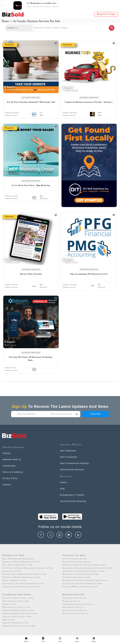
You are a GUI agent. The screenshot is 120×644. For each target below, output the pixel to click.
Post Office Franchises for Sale (77, 577)
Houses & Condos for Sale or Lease (18, 598)
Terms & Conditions (13, 472)
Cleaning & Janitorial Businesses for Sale (21, 587)
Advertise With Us (12, 459)
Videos (64, 482)
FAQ (62, 489)
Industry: (12, 113)
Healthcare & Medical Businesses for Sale (21, 562)
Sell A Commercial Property (74, 463)
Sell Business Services (72, 470)
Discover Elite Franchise (31, 274)
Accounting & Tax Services (75, 598)
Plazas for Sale (9, 604)
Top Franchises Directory (73, 501)
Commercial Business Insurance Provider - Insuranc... (89, 102)
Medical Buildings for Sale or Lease (18, 611)
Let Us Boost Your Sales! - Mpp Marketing (31, 185)
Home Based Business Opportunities (19, 559)
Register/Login (106, 14)
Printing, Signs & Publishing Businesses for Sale (24, 574)
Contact (7, 453)
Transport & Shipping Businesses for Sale (21, 577)
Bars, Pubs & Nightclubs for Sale (17, 565)
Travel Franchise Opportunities (77, 562)
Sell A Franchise (69, 457)
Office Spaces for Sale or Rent (16, 601)
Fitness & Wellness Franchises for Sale (80, 587)
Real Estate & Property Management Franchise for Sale (87, 568)
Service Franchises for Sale (75, 559)
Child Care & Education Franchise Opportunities (84, 565)
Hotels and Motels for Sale (14, 581)
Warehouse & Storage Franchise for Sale (81, 574)
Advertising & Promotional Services (79, 604)
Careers (7, 485)
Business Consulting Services (76, 614)
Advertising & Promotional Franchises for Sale (84, 571)
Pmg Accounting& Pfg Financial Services (89, 274)
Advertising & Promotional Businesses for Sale (23, 584)
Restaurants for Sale (12, 571)
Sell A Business (68, 451)
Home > (7, 21)
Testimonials (9, 466)
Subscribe (95, 414)
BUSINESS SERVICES (31, 98)
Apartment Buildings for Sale (16, 623)
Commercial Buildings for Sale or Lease (20, 614)
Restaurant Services (72, 601)
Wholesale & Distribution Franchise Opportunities (85, 581)
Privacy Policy (10, 478)
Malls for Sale (9, 620)
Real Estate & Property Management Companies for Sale (28, 568)
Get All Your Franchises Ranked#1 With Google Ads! (31, 102)
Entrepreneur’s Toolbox (72, 495)
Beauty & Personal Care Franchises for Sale (82, 584)
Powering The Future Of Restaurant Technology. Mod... (31, 359)
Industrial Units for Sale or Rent (17, 617)
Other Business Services (73, 607)
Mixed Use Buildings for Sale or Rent (19, 626)
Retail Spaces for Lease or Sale (17, 607)
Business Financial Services (75, 611)
